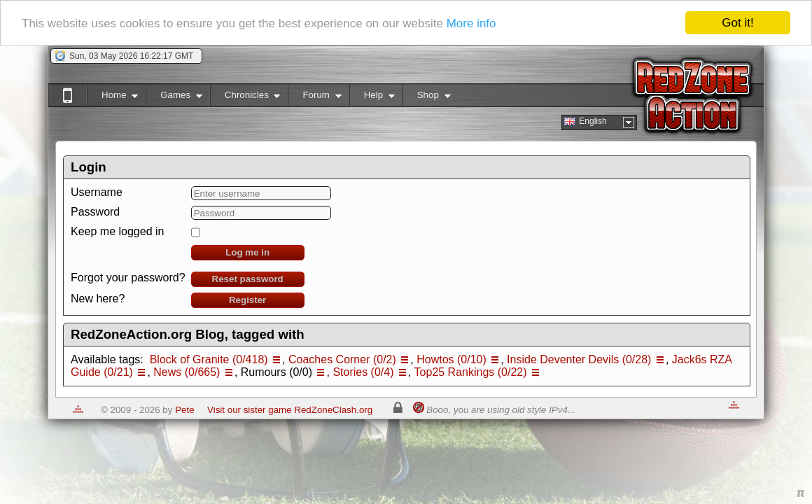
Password (95, 212)
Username (97, 192)
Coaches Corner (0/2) (342, 359)
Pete (184, 410)
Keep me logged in (117, 231)
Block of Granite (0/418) (209, 359)
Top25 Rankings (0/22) (471, 372)
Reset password (248, 279)
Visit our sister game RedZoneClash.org (290, 410)
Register (247, 300)
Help (372, 98)
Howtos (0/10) (451, 359)
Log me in (247, 252)
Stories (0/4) (363, 372)
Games (174, 98)
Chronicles (245, 98)
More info (471, 23)
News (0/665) (187, 372)
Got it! (737, 23)
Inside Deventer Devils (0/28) (579, 359)
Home (112, 98)
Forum (314, 98)
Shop (427, 98)
